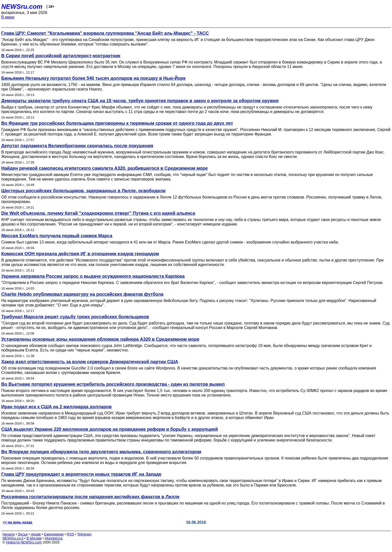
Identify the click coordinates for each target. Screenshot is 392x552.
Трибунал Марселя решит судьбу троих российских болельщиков (75, 317)
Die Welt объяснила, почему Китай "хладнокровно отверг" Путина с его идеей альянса (98, 213)
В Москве (34, 538)
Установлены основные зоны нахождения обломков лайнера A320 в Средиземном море (100, 339)
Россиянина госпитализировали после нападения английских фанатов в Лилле (90, 497)
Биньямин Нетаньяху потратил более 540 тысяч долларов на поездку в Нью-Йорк (93, 78)
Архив (36, 534)
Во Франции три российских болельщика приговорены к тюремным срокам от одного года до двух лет (117, 123)
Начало (9, 534)
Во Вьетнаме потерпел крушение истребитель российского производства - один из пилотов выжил (113, 384)
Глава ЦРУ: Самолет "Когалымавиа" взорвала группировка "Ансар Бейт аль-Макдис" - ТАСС (105, 33)
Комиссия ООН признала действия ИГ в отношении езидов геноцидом (80, 254)
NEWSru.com (22, 6)
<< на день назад (17, 522)
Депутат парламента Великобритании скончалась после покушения (77, 146)
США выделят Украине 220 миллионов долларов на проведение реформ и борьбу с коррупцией (110, 429)
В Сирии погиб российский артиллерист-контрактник (61, 56)
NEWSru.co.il (13, 538)
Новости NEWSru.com (24, 542)
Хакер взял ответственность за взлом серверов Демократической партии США (90, 362)
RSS (70, 534)
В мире (8, 17)
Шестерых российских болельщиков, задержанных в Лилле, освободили (83, 191)
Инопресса (54, 538)
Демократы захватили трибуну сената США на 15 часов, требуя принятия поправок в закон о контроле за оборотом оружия (140, 101)
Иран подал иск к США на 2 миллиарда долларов (56, 407)
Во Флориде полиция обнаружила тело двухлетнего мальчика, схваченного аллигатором (101, 452)
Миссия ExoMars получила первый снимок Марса (57, 236)
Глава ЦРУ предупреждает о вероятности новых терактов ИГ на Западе (81, 474)
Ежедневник (54, 534)
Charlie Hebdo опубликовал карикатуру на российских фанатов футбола (82, 294)
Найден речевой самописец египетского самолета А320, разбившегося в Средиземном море (104, 168)
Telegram (84, 534)
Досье (23, 534)
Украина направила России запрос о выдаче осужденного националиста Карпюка (93, 276)
